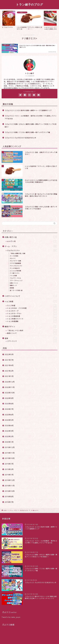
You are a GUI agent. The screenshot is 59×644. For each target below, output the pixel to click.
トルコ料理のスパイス (32, 319)
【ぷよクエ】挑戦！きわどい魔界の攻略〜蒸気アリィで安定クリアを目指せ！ (31, 126)
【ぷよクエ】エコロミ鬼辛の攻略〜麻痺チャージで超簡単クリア (28, 110)
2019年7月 (9, 464)
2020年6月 (9, 415)
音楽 (31, 338)
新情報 (12, 288)
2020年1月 (9, 442)
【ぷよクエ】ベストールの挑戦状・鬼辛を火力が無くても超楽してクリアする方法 (31, 117)
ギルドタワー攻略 (15, 261)
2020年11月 (10, 387)
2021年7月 (9, 360)
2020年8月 (9, 404)
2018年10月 (10, 491)
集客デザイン (31, 327)
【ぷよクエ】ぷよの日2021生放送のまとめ (20, 138)
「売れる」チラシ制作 (32, 331)
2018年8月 (9, 497)
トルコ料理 (31, 301)
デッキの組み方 (15, 268)
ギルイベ (13, 258)
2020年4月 (9, 426)
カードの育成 (14, 256)
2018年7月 (9, 502)
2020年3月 (9, 431)
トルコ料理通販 (32, 321)
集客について (32, 333)
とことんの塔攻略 (15, 271)
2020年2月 (9, 436)
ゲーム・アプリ (31, 246)
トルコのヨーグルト (32, 313)
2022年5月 (9, 354)
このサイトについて (31, 296)
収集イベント (14, 283)
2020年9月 (9, 398)
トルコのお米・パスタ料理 (32, 308)
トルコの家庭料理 (32, 316)
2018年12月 (10, 480)
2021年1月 (9, 376)
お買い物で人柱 (31, 237)
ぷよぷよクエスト (32, 250)
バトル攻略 (13, 276)
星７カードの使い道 (16, 290)
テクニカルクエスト (16, 266)
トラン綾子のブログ (29, 4)
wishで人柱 (32, 241)
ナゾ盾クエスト (15, 273)
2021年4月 (9, 365)
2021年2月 (9, 371)
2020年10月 (10, 393)
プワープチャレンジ (16, 281)
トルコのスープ (32, 311)
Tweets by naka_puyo (11, 617)
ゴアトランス (32, 341)
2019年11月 (10, 453)
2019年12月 (10, 447)
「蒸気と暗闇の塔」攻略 (18, 253)
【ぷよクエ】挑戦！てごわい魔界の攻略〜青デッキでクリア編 (27, 132)
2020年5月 (9, 420)
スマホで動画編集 (15, 263)
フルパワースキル (15, 278)
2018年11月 (10, 486)
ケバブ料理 (32, 306)
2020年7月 (9, 409)
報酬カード (13, 285)
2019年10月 (10, 458)
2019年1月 (9, 475)
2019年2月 (9, 469)
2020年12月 (10, 382)
